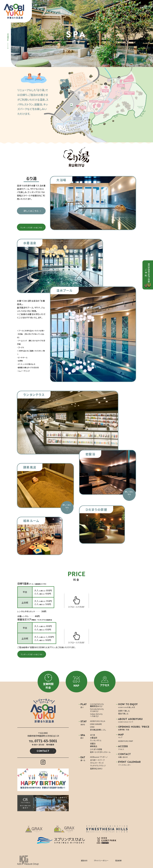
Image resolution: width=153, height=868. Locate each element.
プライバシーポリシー (101, 860)
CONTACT (43, 751)
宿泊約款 (118, 860)
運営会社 (84, 860)
